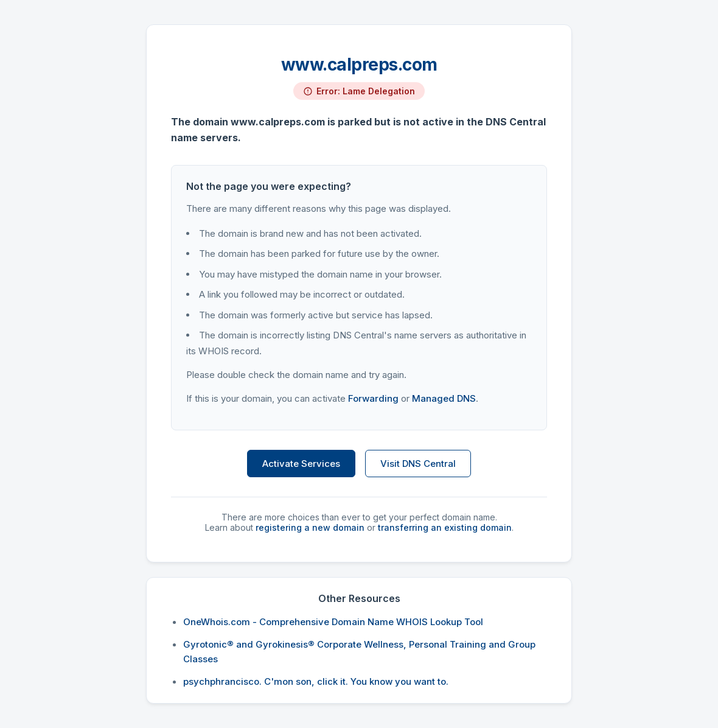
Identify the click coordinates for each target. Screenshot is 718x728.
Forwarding (373, 398)
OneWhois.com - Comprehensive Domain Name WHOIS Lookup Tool (333, 622)
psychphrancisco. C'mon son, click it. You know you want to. (316, 681)
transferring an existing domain (445, 527)
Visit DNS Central (418, 464)
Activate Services (301, 464)
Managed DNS (444, 398)
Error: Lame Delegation (366, 91)
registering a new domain (310, 527)
